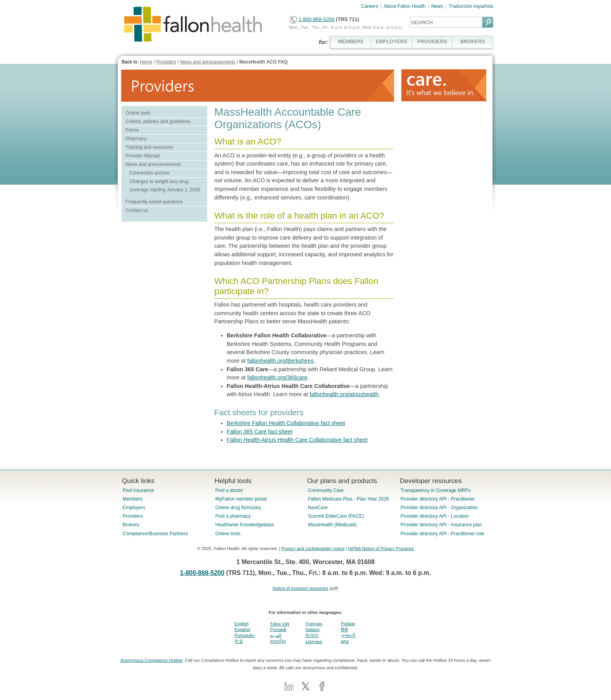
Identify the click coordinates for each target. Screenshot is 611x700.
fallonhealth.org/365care (277, 377)
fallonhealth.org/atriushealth (344, 394)
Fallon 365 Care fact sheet (260, 432)
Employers (134, 508)
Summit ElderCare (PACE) (336, 516)
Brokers (131, 525)
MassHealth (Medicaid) (332, 525)
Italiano (313, 629)
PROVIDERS (432, 41)
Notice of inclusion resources (300, 588)
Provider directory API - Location (435, 516)
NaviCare (318, 508)
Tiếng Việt (280, 624)
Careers (370, 6)
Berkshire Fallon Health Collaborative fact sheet (286, 423)
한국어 (312, 635)
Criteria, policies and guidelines (158, 122)
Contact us (137, 210)
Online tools (138, 113)
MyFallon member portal (241, 499)
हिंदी (344, 630)
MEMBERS (351, 41)
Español (242, 629)
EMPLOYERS (391, 41)
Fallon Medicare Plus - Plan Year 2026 (348, 499)
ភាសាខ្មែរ (278, 641)
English (242, 624)
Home (146, 62)
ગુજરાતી (348, 635)
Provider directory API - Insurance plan (441, 525)
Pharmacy (136, 139)
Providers (166, 62)
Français (314, 624)
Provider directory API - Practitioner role (442, 534)
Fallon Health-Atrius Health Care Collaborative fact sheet (297, 440)
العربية (276, 635)
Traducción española (471, 6)
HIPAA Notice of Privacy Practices (381, 548)
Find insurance (138, 490)
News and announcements (208, 62)
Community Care (326, 490)
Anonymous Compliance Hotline (151, 660)
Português (245, 635)
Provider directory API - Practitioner (438, 499)
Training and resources (149, 147)
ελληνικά (314, 642)
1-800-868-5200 (316, 19)
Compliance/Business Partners (155, 534)
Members (133, 499)
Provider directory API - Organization (439, 508)
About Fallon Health (405, 6)
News (437, 6)
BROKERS (472, 41)
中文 (239, 641)
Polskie (348, 624)
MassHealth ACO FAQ (263, 62)
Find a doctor (229, 490)
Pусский (278, 629)
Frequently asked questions (154, 202)
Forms (132, 130)
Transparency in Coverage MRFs (436, 490)
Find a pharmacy (233, 516)
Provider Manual (142, 156)
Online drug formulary (238, 508)
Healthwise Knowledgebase (244, 525)
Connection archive (149, 173)
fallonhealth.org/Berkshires (280, 361)
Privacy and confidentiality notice (313, 548)
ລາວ (345, 641)
